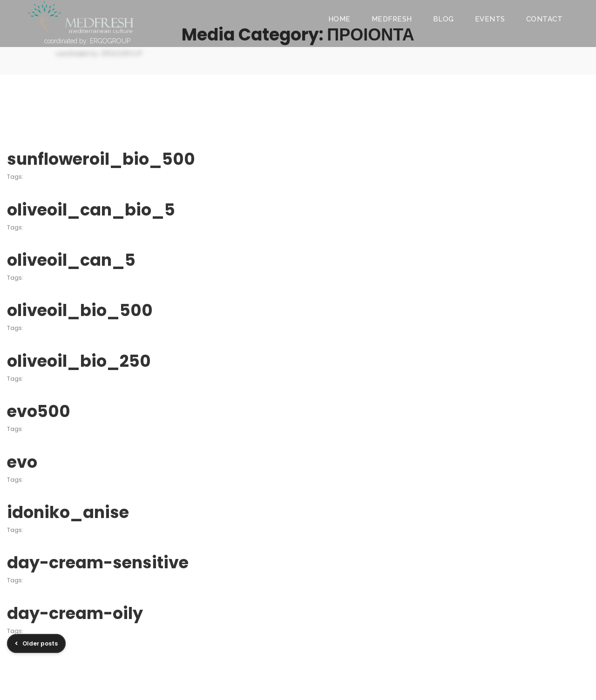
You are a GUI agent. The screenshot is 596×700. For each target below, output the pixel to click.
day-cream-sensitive (98, 562)
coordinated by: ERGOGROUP (87, 41)
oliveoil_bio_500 (80, 310)
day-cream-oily (75, 613)
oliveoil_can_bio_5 (91, 210)
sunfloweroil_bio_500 (101, 159)
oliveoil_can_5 (71, 260)
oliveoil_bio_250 (79, 361)
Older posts (40, 643)
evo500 (39, 411)
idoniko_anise (68, 512)
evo (22, 462)
